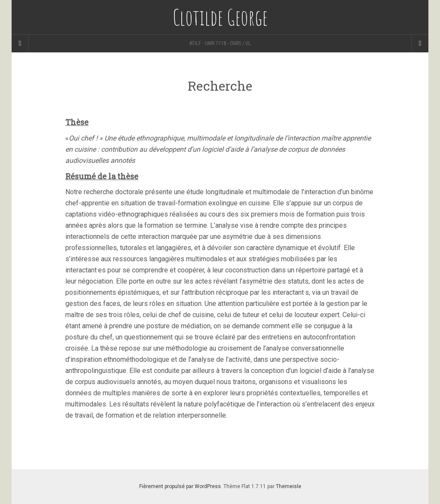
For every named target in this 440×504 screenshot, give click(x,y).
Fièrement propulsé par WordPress (180, 486)
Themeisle (289, 486)
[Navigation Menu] (420, 43)
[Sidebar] (20, 43)
